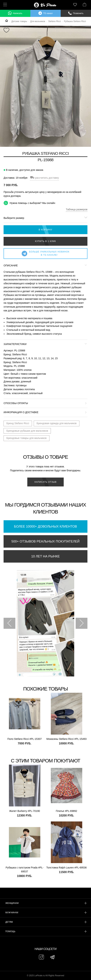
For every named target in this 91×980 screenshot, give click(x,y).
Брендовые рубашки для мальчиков (27, 431)
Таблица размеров (77, 209)
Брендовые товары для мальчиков (26, 438)
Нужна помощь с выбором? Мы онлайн (29, 203)
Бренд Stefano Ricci (18, 423)
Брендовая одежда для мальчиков (57, 423)
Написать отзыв (45, 482)
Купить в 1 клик (45, 241)
